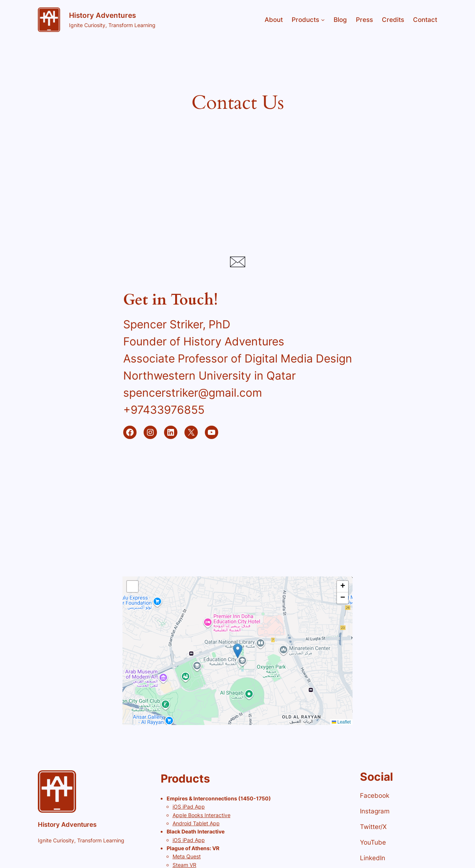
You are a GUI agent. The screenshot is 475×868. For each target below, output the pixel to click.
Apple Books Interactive (202, 815)
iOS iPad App (189, 807)
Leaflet (341, 722)
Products (305, 20)
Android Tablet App (196, 823)
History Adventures (102, 15)
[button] (238, 651)
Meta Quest (187, 856)
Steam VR (184, 865)
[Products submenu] (323, 20)
